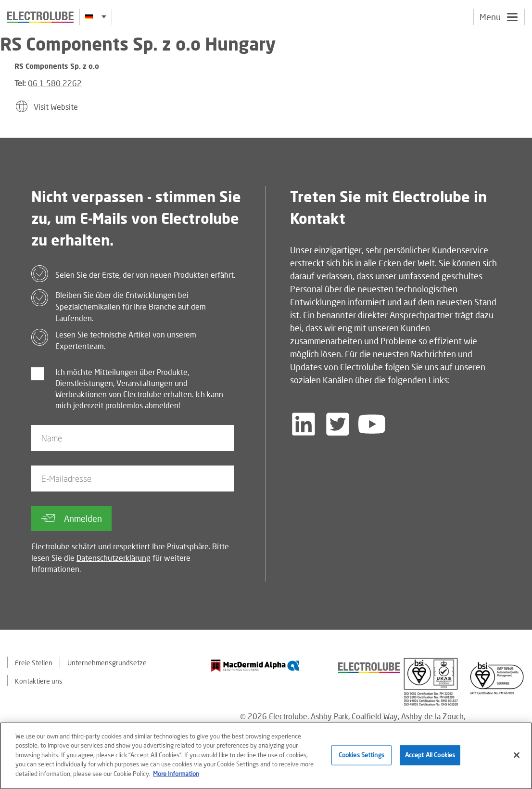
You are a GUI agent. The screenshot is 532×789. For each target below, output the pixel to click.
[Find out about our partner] (255, 666)
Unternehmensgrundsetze (107, 663)
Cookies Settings (361, 757)
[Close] (517, 757)
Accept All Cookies (430, 757)
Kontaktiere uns (39, 681)
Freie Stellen (34, 663)
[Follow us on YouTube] (372, 424)
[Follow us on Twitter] (338, 424)
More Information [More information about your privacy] (176, 776)
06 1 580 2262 (55, 83)
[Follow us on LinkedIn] (304, 424)
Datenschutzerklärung (114, 558)
